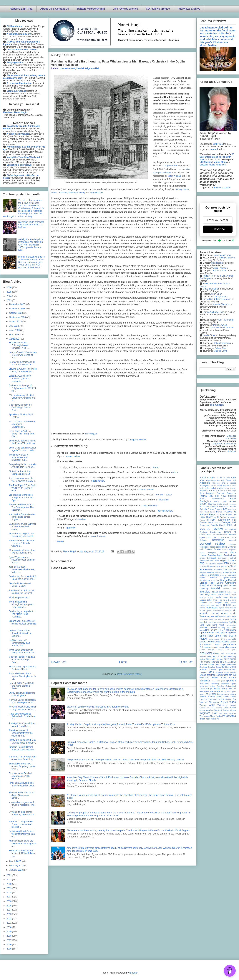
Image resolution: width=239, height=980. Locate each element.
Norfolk (232, 622)
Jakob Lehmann (222, 343)
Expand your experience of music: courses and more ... (23, 624)
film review (227, 570)
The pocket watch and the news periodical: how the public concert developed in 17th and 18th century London (125, 760)
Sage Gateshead (228, 664)
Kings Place (224, 595)
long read (215, 605)
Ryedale (203, 664)
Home (61, 541)
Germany (232, 575)
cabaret (217, 523)
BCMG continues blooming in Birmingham (22, 694)
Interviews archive (189, 9)
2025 (9, 292)
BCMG (203, 499)
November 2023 (18, 309)
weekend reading (215, 708)
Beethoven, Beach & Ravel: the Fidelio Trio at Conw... (23, 442)
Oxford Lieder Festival (218, 642)
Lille (210, 603)
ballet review (217, 488)
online (221, 630)
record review (98, 536)
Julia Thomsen (220, 268)
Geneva (223, 575)
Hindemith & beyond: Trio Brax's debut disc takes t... (21, 786)
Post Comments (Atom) (130, 674)
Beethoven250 (218, 499)
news (233, 619)
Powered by (218, 240)
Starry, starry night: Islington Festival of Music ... (23, 668)
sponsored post (218, 681)
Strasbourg (215, 684)
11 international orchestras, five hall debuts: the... (22, 551)
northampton (231, 625)
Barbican (213, 491)
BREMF (203, 504)
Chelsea (203, 532)
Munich (233, 608)
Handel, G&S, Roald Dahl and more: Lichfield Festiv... (21, 686)
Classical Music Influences (213, 165)
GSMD (203, 585)
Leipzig (203, 600)
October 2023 (16, 313)
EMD (212, 561)
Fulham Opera (229, 572)
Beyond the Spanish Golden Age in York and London (23, 449)
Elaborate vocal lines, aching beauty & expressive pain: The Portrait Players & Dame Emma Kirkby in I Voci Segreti (128, 830)
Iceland (226, 589)
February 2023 (17, 866)
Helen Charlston (59, 193)
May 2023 (14, 335)
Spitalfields (205, 681)
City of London (221, 535)
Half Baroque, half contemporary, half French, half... (19, 643)
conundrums (221, 547)
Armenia (213, 486)
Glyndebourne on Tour (209, 580)
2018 (9, 893)
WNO (226, 716)
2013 (9, 914)
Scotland (204, 670)
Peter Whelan (174, 176)
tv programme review (215, 699)
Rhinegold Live (212, 659)
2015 (9, 906)
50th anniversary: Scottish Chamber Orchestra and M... (22, 398)
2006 (9, 945)
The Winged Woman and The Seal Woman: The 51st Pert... (21, 507)
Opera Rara (221, 636)
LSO (228, 605)
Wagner (203, 705)
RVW (234, 662)
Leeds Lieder (229, 597)
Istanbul (223, 592)
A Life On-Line (207, 478)
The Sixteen (210, 694)
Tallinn (202, 689)
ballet (207, 488)
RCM (234, 654)
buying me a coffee (137, 439)
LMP (226, 602)
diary (233, 552)
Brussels (219, 509)
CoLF (233, 537)
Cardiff (222, 525)
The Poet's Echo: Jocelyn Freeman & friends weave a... (21, 543)
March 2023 (15, 861)
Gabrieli (203, 575)
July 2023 (14, 326)
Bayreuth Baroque (215, 493)
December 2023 (18, 304)
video (233, 702)
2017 (9, 897)
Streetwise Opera (228, 684)
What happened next (19, 597)
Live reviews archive (125, 9)
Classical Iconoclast (231, 437)
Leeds (218, 597)
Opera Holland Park (209, 633)
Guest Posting (215, 585)
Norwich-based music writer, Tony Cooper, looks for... (23, 708)
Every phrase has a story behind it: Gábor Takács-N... (22, 853)
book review (229, 501)
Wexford (210, 710)
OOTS (227, 630)
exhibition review (213, 566)
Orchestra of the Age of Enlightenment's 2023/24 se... (22, 388)
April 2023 (15, 339)
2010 (9, 927)
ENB (217, 561)
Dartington (212, 553)
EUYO (202, 566)
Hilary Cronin (183, 189)
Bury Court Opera (207, 512)
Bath (202, 493)
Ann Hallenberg (226, 320)
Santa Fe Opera (224, 667)
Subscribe (218, 229)
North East (205, 625)
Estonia (220, 563)
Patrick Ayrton (220, 325)
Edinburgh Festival (227, 558)
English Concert (228, 561)
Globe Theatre (208, 578)
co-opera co (224, 537)
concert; (233, 544)
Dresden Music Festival (220, 555)
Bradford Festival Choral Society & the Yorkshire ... (21, 750)
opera (233, 630)
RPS (222, 662)
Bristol (220, 504)
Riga (222, 659)
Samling (212, 667)
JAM (202, 595)
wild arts (223, 713)
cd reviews (230, 529)
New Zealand (223, 619)
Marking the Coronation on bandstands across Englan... (22, 517)
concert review (67, 68)
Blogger (133, 973)
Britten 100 (224, 507)
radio (223, 654)
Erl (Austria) (211, 563)
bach (201, 488)
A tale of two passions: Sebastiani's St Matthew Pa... (22, 716)
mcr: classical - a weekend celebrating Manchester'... (22, 424)
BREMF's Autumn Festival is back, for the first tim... (23, 370)
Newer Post (59, 662)
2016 (9, 901)
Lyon (234, 605)
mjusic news (224, 608)
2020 (9, 884)
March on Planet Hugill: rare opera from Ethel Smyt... (23, 758)
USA (234, 699)
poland (202, 650)
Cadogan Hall (229, 522)
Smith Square (230, 672)
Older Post (186, 662)
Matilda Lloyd (220, 351)
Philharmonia (205, 647)
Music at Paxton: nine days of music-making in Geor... (22, 660)
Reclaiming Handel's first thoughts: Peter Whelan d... (22, 834)
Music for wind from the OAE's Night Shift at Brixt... (20, 408)
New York (213, 619)
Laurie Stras (209, 335)
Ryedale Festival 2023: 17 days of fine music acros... (22, 795)
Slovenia (219, 672)
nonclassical (223, 622)
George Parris (221, 297)
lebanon (203, 597)
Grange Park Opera (211, 583)
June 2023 (15, 330)
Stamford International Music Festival (20, 585)
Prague (221, 650)
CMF (214, 537)
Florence (219, 572)
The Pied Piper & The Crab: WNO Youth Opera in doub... (22, 488)
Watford (233, 705)
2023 (9, 300)
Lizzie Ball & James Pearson (217, 299)
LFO (234, 600)
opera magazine (228, 633)
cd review (215, 529)
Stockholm (204, 683)
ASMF (220, 485)
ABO (202, 480)
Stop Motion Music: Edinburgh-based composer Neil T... (19, 345)
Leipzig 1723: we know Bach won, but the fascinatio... (20, 379)
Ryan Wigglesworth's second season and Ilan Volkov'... (22, 560)
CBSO (229, 525)
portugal (211, 650)
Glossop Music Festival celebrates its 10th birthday (20, 776)
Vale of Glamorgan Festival (214, 702)
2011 (9, 923)
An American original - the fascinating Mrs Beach (21, 535)
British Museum (230, 504)
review (202, 659)
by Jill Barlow (220, 517)
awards (233, 486)
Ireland (215, 592)
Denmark (223, 553)
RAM (228, 654)
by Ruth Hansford (216, 520)
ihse (234, 589)
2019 (9, 888)
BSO (225, 509)
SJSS (211, 672)
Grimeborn (231, 583)
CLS (209, 537)
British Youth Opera (209, 507)
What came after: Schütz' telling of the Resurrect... (22, 651)
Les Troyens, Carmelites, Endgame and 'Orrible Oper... (21, 498)
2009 (9, 932)
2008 (9, 936)
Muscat (221, 611)
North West (218, 625)
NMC (216, 622)
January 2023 (16, 870)
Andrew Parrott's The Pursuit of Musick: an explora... (20, 633)
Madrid (202, 608)
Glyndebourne (229, 578)
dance (202, 553)
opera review (73, 456)
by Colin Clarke (224, 514)
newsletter (204, 622)
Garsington (213, 575)
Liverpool (218, 602)
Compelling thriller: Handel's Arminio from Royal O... (23, 466)
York (208, 719)
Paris (217, 644)
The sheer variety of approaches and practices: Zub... (19, 457)
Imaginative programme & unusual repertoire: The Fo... (22, 805)
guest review (229, 585)
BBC (211, 496)
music (227, 611)
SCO (234, 667)
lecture (210, 597)
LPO (223, 605)
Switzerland (231, 686)
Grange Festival (228, 580)
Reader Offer (206, 656)
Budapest (232, 509)
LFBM (229, 600)
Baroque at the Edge (227, 491)
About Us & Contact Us (55, 9)
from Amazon (217, 405)
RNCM (233, 659)
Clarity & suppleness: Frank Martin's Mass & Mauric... (23, 741)
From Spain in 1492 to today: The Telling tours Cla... (22, 434)
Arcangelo (204, 485)
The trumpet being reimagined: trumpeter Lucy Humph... (21, 604)
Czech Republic (229, 550)
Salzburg (204, 667)
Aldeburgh (205, 483)
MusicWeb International (224, 444)
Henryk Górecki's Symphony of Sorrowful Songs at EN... (23, 355)
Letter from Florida (216, 600)
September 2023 (18, 317)
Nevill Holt (231, 616)
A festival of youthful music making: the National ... (22, 592)
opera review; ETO (217, 639)
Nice (211, 622)
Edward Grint (96, 193)
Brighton (212, 504)
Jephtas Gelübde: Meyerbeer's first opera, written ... (22, 569)
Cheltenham (215, 532)
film (221, 570)
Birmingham (205, 501)
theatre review (207, 697)
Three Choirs (223, 697)
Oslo (234, 639)
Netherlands (220, 616)
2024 (9, 296)
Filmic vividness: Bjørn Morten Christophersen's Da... (22, 676)
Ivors (234, 592)
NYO (234, 627)
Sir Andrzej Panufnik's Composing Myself (19, 473)
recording (232, 656)
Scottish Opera (216, 670)
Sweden (220, 686)
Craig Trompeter (211, 289)
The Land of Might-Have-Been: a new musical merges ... (21, 824)
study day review (207, 686)
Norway (222, 627)
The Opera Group (218, 691)
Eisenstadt (204, 561)
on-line (214, 630)
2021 (9, 880)
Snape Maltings (207, 675)
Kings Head (211, 595)
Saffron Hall (214, 664)
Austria (226, 485)
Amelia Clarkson (221, 304)
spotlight (231, 681)
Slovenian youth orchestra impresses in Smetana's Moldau (98, 707)
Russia (228, 662)
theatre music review (226, 694)
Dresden (203, 555)
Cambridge (204, 525)
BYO (211, 522)
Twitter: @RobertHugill (91, 9)
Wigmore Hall (92, 68)
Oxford (203, 642)
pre (228, 650)
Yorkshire (215, 719)
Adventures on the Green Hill (221, 480)
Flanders (210, 572)
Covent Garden (213, 549)
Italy (229, 592)
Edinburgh (212, 558)
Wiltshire (232, 713)
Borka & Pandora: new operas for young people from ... (22, 766)
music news (219, 613)
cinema (212, 535)
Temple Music (213, 689)
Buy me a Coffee (222, 188)
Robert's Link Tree (21, 9)
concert (233, 540)
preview (206, 653)
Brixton (211, 509)
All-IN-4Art (216, 483)
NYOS (202, 630)
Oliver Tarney (220, 271)
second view (230, 670)
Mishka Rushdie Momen (221, 328)
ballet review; (230, 488)
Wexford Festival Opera (225, 710)
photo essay (218, 647)
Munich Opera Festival (209, 611)
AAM (233, 478)
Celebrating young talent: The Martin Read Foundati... (21, 614)
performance (230, 644)
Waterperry (222, 705)
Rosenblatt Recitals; (210, 662)
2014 (9, 910)
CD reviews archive (158, 9)
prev (234, 650)
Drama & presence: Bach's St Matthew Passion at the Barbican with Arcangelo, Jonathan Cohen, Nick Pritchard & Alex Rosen (31, 262)
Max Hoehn (217, 263)
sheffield (203, 672)
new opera (204, 619)
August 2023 (16, 321)
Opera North (206, 636)
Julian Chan (216, 294)
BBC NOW (221, 496)
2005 (9, 949)
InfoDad (232, 451)
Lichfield (203, 602)
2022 (9, 875)
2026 (9, 287)
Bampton (204, 491)
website (203, 708)
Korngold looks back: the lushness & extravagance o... (23, 843)
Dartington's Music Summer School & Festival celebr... (22, 527)
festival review (213, 570)
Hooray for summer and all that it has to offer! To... (22, 363)
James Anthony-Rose (213, 312)
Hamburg (204, 589)
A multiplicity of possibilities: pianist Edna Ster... (22, 725)
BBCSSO (232, 496)
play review (230, 647)
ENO (202, 563)
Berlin (233, 499)
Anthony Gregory (77, 193)
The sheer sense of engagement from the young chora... (21, 733)
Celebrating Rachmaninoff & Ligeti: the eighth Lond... (23, 578)
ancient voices (229, 483)
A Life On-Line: (223, 478)
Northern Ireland (208, 627)
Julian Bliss (221, 348)
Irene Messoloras (222, 255)
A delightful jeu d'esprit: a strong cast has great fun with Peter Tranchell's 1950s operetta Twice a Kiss (121, 724)
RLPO (226, 659)
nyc (228, 627)
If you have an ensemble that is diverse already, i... (23, 480)
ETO (227, 563)
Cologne (203, 540)
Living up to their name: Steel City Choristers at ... (21, 815)
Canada (214, 525)
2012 (9, 919)
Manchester (212, 608)
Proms (216, 654)
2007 (9, 940)
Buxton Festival (224, 512)
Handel (80, 68)
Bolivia (217, 501)
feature (156, 467)
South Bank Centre (224, 678)
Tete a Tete (226, 689)
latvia (234, 595)
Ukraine (228, 699)
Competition (218, 540)
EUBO (233, 563)
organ (228, 639)
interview (164, 500)
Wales (212, 705)
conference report (208, 547)
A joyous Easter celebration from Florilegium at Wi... (22, 701)
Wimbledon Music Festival (211, 716)
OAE (207, 630)
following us (91, 434)
